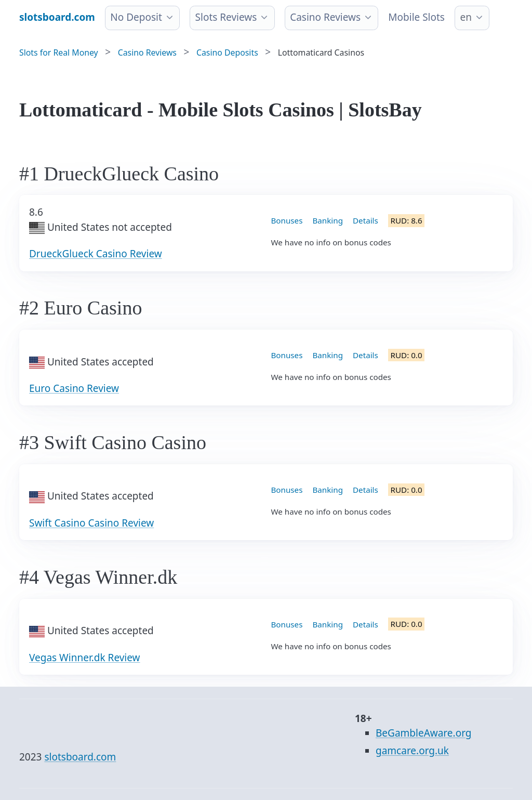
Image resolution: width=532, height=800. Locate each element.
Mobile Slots (416, 17)
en (465, 17)
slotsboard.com (80, 757)
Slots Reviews (226, 17)
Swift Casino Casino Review (91, 523)
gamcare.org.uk (412, 751)
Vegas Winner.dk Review (85, 658)
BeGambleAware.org (423, 733)
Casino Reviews (325, 17)
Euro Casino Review (74, 388)
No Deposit (136, 17)
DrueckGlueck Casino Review (96, 254)
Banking (328, 220)
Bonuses (287, 220)
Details (365, 220)
